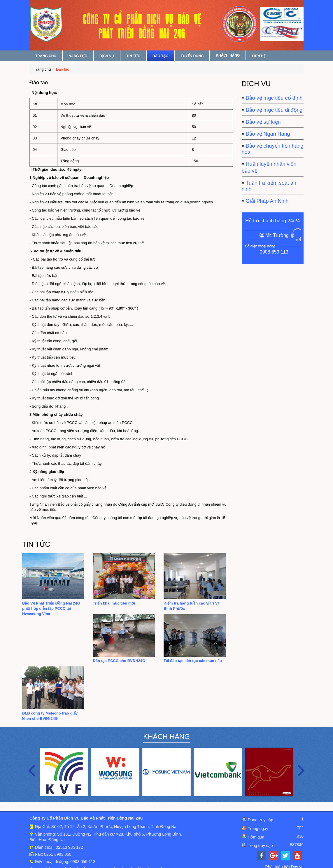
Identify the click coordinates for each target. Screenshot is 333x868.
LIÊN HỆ (259, 56)
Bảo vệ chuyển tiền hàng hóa (273, 149)
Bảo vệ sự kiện (263, 122)
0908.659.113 (274, 252)
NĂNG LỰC (78, 56)
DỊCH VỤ (107, 56)
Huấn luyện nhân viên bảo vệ (269, 167)
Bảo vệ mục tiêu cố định (274, 98)
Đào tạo (63, 69)
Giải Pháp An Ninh (267, 201)
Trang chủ (42, 69)
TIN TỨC (133, 56)
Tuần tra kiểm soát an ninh (269, 186)
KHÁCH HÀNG (228, 55)
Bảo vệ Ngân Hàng (268, 134)
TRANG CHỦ (46, 56)
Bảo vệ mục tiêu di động (274, 110)
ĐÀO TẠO (161, 56)
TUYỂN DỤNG (192, 56)
